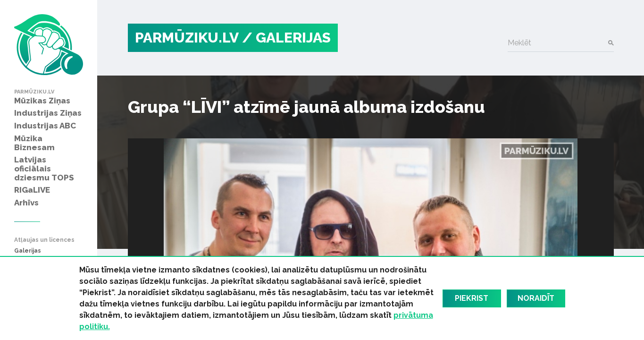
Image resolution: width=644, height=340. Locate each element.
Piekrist (472, 298)
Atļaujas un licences (44, 240)
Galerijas (28, 251)
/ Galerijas (286, 38)
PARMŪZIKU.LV (187, 38)
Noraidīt (536, 298)
